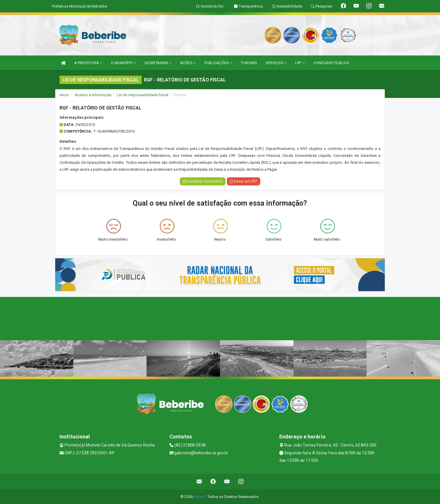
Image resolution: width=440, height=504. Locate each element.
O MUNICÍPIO (123, 63)
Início (64, 95)
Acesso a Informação (93, 95)
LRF (300, 63)
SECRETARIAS (158, 63)
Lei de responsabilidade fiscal (143, 95)
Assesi (200, 497)
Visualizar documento (203, 181)
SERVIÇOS (276, 63)
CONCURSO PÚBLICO (331, 63)
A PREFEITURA (88, 63)
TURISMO (249, 63)
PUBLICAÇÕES (218, 63)
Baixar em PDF (244, 181)
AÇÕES (188, 63)
